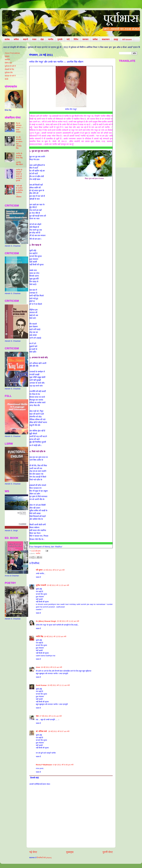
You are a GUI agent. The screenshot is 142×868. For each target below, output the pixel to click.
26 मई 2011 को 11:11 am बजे (59, 685)
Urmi (38, 667)
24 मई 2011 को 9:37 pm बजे (54, 570)
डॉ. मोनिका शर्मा (42, 731)
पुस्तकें (60, 39)
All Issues (127, 39)
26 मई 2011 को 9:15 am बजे (51, 667)
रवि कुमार (39, 570)
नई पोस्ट (33, 852)
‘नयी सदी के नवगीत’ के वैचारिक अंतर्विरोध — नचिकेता (19, 191)
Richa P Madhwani (44, 765)
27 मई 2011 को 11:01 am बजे (50, 716)
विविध (76, 39)
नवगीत (51, 39)
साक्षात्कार (106, 39)
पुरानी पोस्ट (108, 852)
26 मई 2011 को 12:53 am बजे (55, 637)
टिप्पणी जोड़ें (34, 778)
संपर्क (7, 79)
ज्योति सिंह (40, 637)
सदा (37, 716)
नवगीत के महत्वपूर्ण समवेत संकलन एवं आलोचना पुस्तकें (19, 175)
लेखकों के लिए (9, 69)
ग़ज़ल (34, 39)
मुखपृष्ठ (7, 56)
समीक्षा (95, 39)
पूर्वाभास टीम (9, 73)
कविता (16, 39)
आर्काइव (7, 60)
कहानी (25, 39)
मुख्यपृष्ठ (70, 852)
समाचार (85, 39)
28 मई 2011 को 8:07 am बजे (59, 731)
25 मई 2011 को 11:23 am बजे (58, 585)
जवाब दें (38, 577)
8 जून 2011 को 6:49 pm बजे (63, 765)
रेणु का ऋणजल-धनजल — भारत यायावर (19, 128)
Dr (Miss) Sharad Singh (46, 621)
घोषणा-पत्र (8, 63)
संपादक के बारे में (10, 76)
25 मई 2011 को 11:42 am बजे (68, 621)
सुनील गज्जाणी (41, 585)
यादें (68, 39)
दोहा (42, 39)
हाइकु (116, 39)
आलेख (7, 39)
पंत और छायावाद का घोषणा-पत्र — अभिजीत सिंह (19, 143)
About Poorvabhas (12, 53)
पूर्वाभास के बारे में (10, 66)
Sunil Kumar (41, 685)
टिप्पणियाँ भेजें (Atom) (44, 858)
